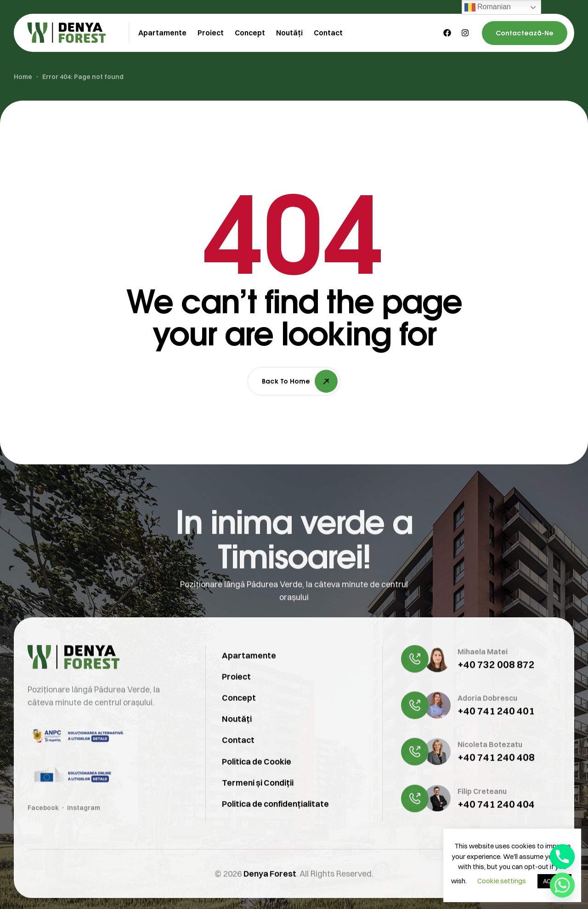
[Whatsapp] (562, 885)
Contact (238, 754)
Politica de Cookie (257, 776)
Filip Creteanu (482, 806)
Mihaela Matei (483, 666)
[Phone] (562, 857)
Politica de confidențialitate (275, 818)
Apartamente (249, 670)
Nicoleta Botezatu (490, 759)
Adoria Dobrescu (487, 713)
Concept (239, 712)
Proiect (236, 691)
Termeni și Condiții (258, 797)
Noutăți (237, 733)
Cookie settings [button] (502, 881)
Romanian (488, 7)
